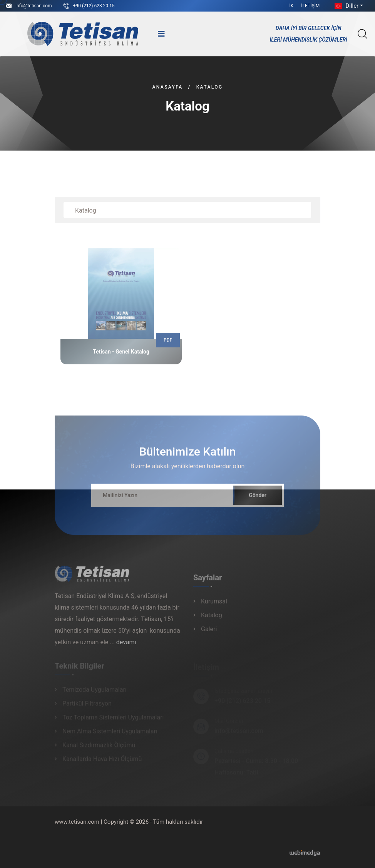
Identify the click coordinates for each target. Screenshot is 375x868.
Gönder (258, 498)
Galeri (209, 632)
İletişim (310, 6)
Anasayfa (167, 87)
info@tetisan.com (34, 6)
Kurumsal (214, 604)
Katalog (212, 618)
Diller (346, 6)
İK (292, 6)
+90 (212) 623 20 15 (94, 6)
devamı (126, 645)
